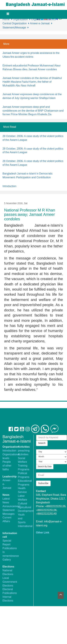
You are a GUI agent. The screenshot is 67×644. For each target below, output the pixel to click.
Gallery (7, 560)
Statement (9, 510)
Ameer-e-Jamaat (40, 24)
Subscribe (43, 483)
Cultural (22, 504)
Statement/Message (14, 28)
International (25, 526)
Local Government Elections (10, 582)
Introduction (9, 186)
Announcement (11, 506)
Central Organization (15, 24)
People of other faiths (7, 466)
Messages (9, 514)
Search (42, 443)
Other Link (43, 533)
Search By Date (45, 467)
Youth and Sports (22, 519)
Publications (10, 548)
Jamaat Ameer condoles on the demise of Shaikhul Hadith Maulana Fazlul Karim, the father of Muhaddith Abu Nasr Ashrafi (32, 82)
